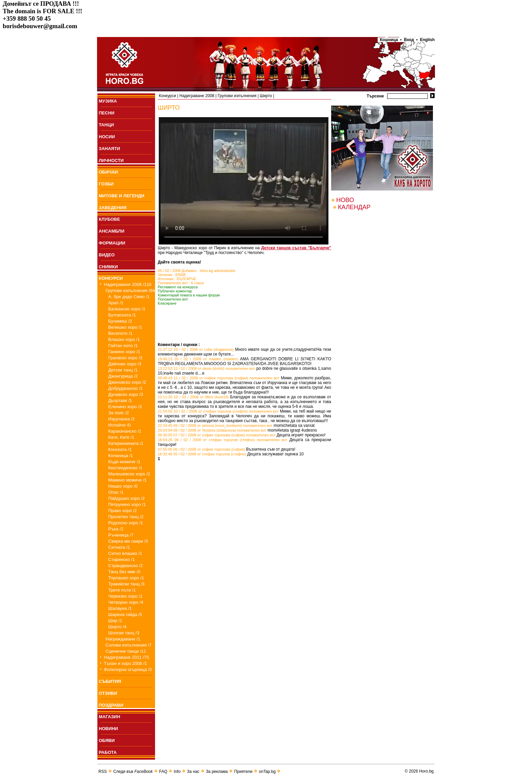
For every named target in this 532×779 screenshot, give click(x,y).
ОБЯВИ (107, 740)
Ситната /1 (119, 547)
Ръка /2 (116, 529)
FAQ (163, 772)
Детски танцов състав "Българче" (296, 248)
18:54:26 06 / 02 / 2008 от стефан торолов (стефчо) (206, 440)
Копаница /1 (121, 456)
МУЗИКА (108, 101)
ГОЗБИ (106, 184)
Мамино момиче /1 (127, 480)
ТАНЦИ (106, 125)
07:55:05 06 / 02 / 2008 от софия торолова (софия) (201, 449)
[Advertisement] (237, 332)
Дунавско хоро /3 (126, 394)
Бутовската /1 (122, 315)
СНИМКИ (108, 267)
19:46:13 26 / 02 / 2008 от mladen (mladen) (198, 359)
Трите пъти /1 (122, 590)
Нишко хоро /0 (123, 486)
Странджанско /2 (126, 566)
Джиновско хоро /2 (127, 382)
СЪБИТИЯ (110, 681)
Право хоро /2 (122, 511)
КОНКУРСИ (111, 278)
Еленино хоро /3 (125, 407)
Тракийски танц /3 (126, 584)
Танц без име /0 (124, 572)
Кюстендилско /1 (125, 468)
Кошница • (390, 40)
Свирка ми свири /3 (128, 541)
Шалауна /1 (120, 608)
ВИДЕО (107, 255)
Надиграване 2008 (197, 96)
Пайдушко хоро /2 (127, 498)
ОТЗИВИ (108, 693)
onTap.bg (267, 772)
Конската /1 (120, 449)
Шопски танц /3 (124, 633)
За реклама (217, 772)
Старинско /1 (121, 559)
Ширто (266, 96)
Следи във (133, 772)
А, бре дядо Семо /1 (129, 297)
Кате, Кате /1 (121, 437)
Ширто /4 (117, 627)
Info (177, 772)
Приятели (243, 772)
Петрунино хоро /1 (127, 504)
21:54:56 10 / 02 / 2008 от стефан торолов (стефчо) (203, 411)
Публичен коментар (175, 291)
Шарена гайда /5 (125, 614)
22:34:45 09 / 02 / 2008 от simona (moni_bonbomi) (200, 425)
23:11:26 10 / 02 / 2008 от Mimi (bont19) (193, 397)
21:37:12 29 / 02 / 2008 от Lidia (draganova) (196, 349)
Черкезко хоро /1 (125, 596)
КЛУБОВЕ (109, 219)
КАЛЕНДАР (354, 207)
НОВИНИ (108, 729)
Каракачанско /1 (125, 431)
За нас (193, 772)
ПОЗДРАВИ (111, 705)
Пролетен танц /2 (126, 517)
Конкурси (167, 96)
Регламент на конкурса (178, 287)
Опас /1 (116, 492)
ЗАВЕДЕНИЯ (113, 208)
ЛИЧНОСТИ (111, 160)
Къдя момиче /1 (124, 462)
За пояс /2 (119, 413)
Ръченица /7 (121, 535)
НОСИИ (107, 137)
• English (425, 40)
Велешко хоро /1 (125, 327)
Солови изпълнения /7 (128, 645)
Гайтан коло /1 (123, 346)
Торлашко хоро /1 (126, 578)
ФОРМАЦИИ (112, 243)
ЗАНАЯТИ (109, 149)
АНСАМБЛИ (112, 231)
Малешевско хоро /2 (129, 474)
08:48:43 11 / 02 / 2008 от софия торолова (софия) (203, 378)
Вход (409, 40)
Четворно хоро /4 (126, 602)
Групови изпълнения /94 (130, 291)
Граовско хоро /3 (125, 358)
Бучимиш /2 (120, 321)
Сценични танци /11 (126, 651)
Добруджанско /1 (126, 388)
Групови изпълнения (237, 96)
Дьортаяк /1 (120, 401)
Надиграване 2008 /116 (128, 284)
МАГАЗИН (109, 717)
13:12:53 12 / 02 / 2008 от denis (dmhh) (191, 368)
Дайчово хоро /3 (125, 364)
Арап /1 (116, 303)
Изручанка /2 (121, 419)
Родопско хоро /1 (126, 523)
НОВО (345, 200)
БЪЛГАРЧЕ (186, 279)
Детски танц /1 (123, 370)
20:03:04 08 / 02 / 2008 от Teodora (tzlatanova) (197, 430)
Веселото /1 (120, 333)
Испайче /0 (119, 425)
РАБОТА (108, 752)
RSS (103, 772)
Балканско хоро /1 (127, 309)
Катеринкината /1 (126, 443)
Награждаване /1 (123, 639)
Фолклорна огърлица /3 (128, 669)
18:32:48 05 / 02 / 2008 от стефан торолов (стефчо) (202, 454)
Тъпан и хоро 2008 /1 (125, 663)
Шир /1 (115, 621)
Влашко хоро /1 (124, 339)
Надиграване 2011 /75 (126, 657)
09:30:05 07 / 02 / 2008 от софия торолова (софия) (201, 435)
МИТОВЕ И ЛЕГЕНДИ (121, 196)
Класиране (167, 303)
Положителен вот (173, 299)
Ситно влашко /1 (125, 553)
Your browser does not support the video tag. (244, 181)
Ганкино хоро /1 (124, 352)
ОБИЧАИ (108, 172)
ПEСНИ (107, 113)
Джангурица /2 (123, 376)
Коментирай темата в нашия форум (189, 295)
